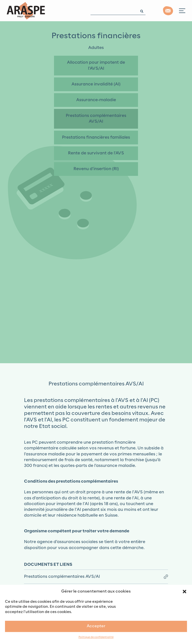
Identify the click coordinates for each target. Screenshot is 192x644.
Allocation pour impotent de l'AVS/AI (96, 65)
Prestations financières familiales (96, 137)
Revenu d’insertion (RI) (96, 169)
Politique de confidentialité (96, 637)
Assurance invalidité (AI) (96, 84)
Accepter (96, 626)
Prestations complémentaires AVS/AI (96, 119)
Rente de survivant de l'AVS (96, 153)
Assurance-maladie (96, 100)
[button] (184, 591)
